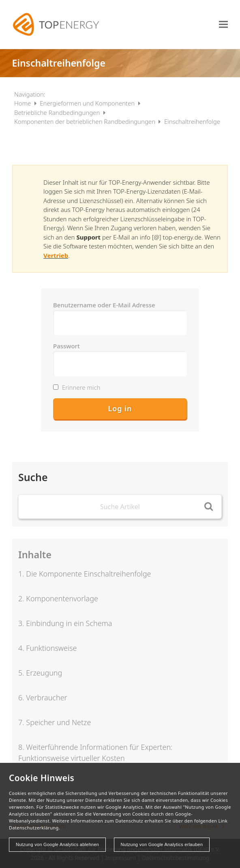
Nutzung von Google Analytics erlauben (162, 844)
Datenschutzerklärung (34, 828)
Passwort (66, 346)
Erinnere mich (77, 387)
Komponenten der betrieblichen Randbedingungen (86, 121)
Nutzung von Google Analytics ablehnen (57, 844)
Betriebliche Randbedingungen (58, 112)
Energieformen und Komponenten (88, 103)
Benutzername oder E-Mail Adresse (104, 305)
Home (23, 103)
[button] (223, 24)
